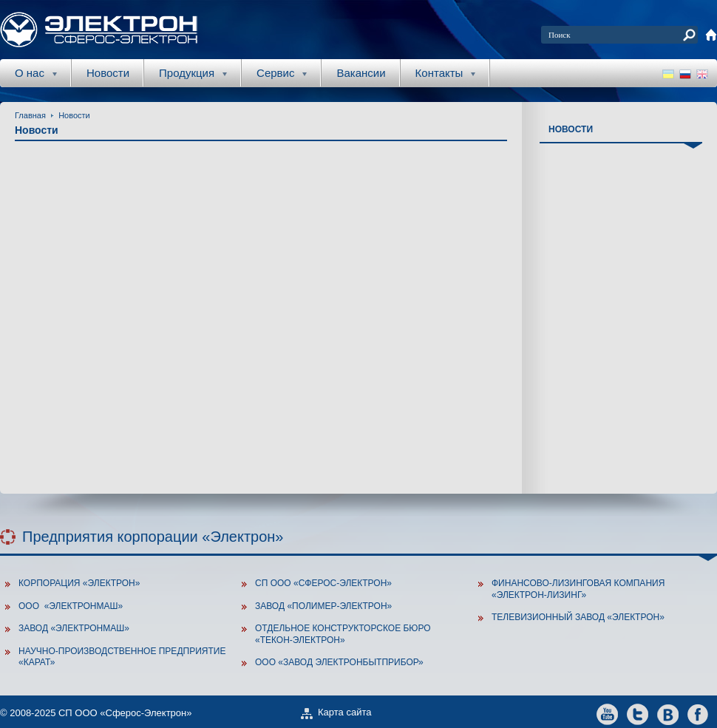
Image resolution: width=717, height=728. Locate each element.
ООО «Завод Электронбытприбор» (339, 662)
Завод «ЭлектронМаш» (74, 628)
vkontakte (668, 714)
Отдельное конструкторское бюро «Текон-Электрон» (343, 634)
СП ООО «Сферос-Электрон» (323, 583)
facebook (698, 714)
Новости (108, 73)
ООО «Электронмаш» (71, 606)
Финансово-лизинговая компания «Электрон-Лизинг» (578, 589)
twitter (638, 714)
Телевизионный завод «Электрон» (578, 617)
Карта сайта (344, 712)
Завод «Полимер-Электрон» (323, 606)
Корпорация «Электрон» (79, 583)
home (711, 35)
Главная (30, 115)
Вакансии (361, 73)
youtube (607, 714)
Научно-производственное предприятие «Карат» (122, 657)
